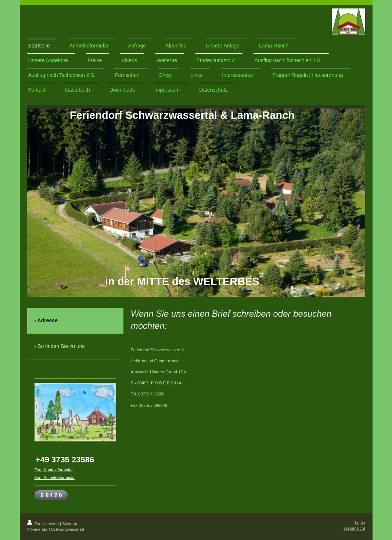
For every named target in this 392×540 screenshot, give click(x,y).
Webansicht (354, 528)
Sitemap (70, 524)
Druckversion (44, 524)
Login (360, 523)
